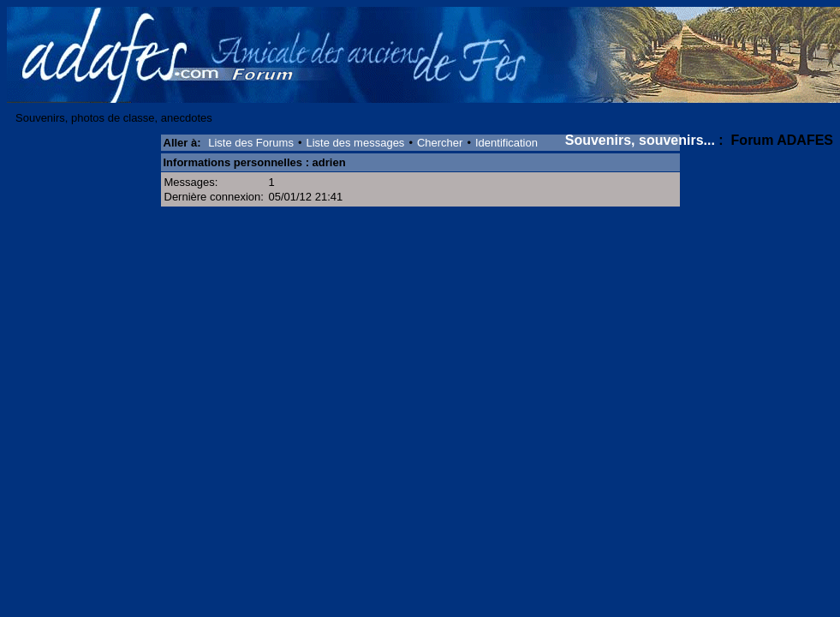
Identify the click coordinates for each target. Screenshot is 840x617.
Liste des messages (355, 143)
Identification (506, 143)
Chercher (440, 143)
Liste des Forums (251, 143)
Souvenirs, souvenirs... (640, 140)
